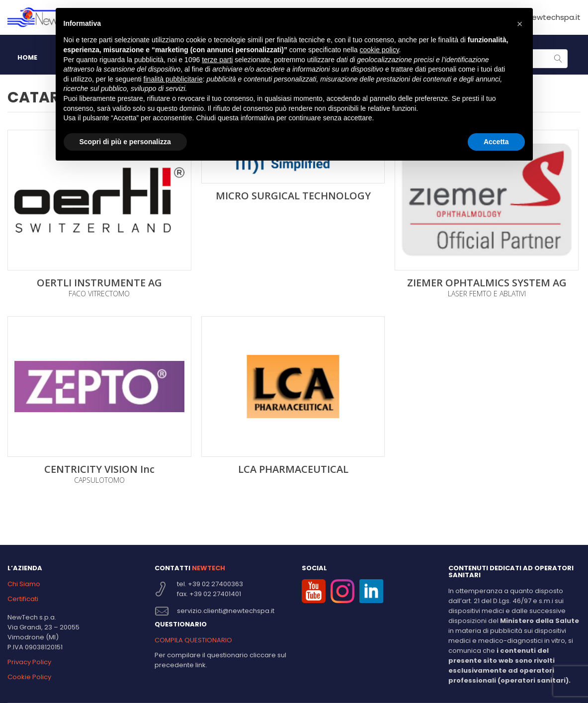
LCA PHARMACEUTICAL (293, 469)
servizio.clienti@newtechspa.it (226, 611)
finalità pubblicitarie (173, 79)
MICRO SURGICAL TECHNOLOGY (293, 196)
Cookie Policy (29, 677)
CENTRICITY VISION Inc (99, 469)
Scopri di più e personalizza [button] (125, 142)
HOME (27, 57)
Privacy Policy (29, 662)
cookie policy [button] (379, 50)
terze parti (217, 60)
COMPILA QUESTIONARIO (193, 640)
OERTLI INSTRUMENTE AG (99, 283)
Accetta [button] (496, 142)
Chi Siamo (24, 584)
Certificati (23, 599)
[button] (520, 24)
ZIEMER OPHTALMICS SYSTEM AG (487, 283)
